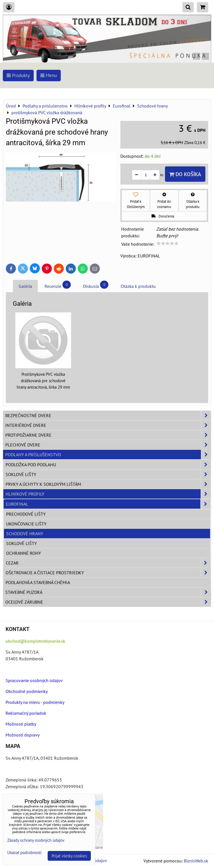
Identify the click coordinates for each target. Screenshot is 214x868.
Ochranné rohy (24, 553)
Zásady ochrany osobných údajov (36, 840)
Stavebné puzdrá (108, 592)
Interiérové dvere (108, 425)
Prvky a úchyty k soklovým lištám (108, 484)
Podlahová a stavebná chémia (38, 582)
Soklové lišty (108, 474)
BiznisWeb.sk (196, 861)
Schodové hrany (25, 534)
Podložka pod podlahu (108, 465)
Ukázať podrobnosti (24, 853)
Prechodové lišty (26, 514)
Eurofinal (108, 504)
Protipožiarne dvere (108, 435)
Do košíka (185, 174)
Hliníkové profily (108, 494)
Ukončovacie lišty (26, 524)
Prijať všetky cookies (69, 856)
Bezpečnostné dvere (108, 415)
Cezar (108, 563)
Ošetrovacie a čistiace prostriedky (108, 573)
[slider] (167, 243)
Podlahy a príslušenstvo (108, 455)
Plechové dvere (108, 445)
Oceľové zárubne (108, 602)
